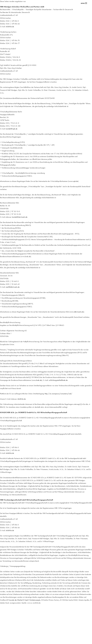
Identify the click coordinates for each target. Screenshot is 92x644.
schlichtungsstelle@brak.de (58, 380)
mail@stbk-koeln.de (13, 287)
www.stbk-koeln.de (77, 312)
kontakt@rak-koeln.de (20, 217)
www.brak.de (37, 380)
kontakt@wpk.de (12, 129)
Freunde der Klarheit (16, 600)
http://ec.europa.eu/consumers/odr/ (58, 394)
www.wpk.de (73, 181)
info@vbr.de (10, 27)
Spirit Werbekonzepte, (33, 600)
